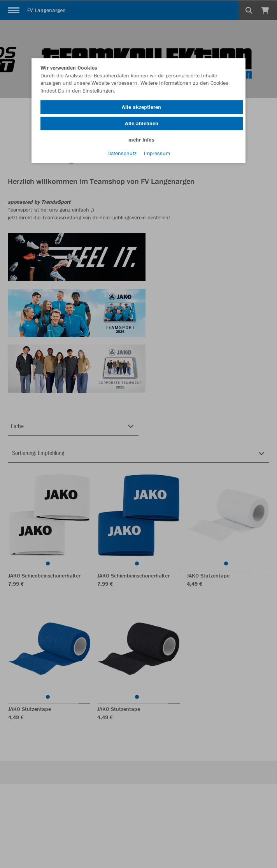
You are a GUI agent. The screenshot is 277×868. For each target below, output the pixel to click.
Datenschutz (122, 153)
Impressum (157, 153)
